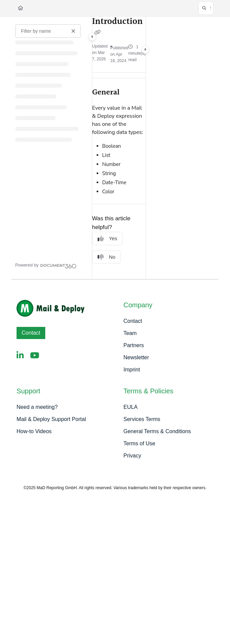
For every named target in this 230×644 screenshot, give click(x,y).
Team (130, 333)
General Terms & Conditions (157, 431)
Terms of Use (139, 443)
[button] (206, 8)
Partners (134, 345)
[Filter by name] (48, 31)
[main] (119, 148)
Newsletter (136, 357)
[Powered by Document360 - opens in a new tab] (46, 265)
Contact (31, 333)
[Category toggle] (92, 37)
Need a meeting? (37, 407)
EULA (131, 407)
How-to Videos (34, 431)
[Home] (20, 8)
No (107, 257)
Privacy (132, 456)
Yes (107, 239)
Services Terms (142, 419)
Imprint (132, 370)
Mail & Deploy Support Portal (51, 419)
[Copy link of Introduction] (98, 33)
